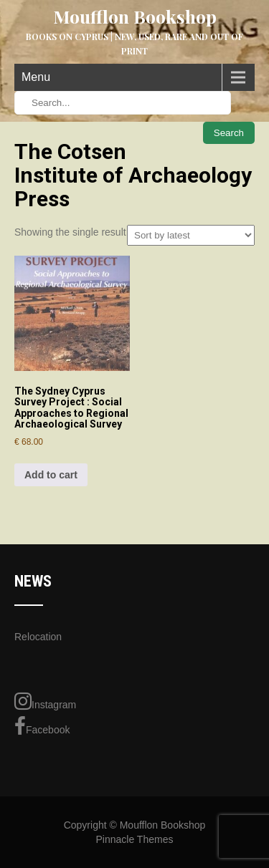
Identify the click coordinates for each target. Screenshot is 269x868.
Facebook (42, 726)
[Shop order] (191, 235)
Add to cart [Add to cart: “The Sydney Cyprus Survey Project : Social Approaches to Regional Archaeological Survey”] (51, 475)
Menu (36, 77)
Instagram (45, 701)
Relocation (38, 637)
